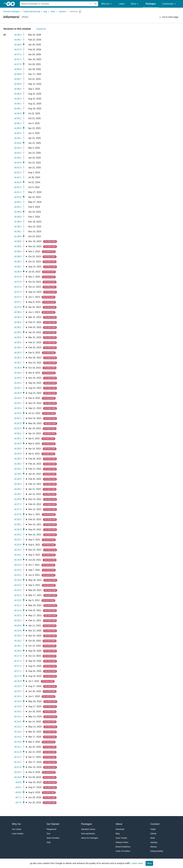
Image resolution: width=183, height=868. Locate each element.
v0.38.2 (18, 262)
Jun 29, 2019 (42, 798)
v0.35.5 (18, 342)
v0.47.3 (18, 50)
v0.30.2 (18, 433)
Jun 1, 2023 (42, 297)
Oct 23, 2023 (42, 257)
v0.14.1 (18, 717)
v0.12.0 (18, 752)
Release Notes (122, 842)
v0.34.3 (18, 378)
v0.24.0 (18, 560)
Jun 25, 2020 (42, 691)
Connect (155, 824)
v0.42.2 (18, 172)
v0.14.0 (18, 722)
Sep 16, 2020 (43, 661)
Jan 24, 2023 (42, 333)
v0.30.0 (18, 444)
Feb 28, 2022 (43, 459)
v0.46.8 (18, 74)
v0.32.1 (18, 418)
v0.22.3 (18, 585)
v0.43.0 (18, 163)
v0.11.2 (18, 757)
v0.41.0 (18, 197)
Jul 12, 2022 (42, 413)
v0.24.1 (18, 555)
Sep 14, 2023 (43, 267)
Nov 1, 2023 (42, 252)
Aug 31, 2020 (43, 666)
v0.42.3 (18, 168)
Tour (48, 834)
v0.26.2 (18, 519)
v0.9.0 (18, 782)
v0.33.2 (18, 403)
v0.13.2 (18, 732)
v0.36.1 (18, 327)
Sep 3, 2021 (42, 540)
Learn (122, 4)
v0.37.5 (18, 282)
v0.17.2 (18, 666)
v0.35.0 (18, 368)
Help (49, 842)
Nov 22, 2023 (43, 247)
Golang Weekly (157, 851)
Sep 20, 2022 (43, 383)
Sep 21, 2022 (43, 408)
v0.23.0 (18, 580)
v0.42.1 (18, 177)
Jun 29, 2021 (42, 560)
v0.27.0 (18, 514)
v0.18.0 (18, 651)
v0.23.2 (18, 570)
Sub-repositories (88, 834)
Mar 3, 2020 (42, 742)
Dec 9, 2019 (42, 772)
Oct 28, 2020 (42, 641)
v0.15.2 (18, 691)
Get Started (53, 824)
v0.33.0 (18, 413)
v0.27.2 (18, 504)
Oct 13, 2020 (42, 646)
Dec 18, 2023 (43, 242)
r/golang (154, 842)
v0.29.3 (18, 459)
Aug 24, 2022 (43, 388)
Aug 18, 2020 (43, 676)
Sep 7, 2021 (42, 570)
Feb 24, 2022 (43, 504)
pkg (45, 11)
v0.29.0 (18, 474)
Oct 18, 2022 (42, 368)
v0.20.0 (18, 626)
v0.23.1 (18, 575)
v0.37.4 (18, 287)
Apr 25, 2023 (42, 307)
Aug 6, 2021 (42, 545)
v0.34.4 (18, 373)
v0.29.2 (18, 464)
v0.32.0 (18, 423)
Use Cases (17, 829)
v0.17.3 (18, 661)
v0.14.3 (18, 706)
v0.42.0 (18, 182)
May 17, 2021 (43, 595)
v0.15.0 (18, 701)
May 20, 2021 (43, 590)
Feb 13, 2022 (43, 469)
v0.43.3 (18, 148)
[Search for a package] (57, 4)
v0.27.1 (18, 509)
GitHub (153, 834)
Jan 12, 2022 (42, 494)
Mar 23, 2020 (43, 732)
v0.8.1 (18, 787)
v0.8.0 (18, 792)
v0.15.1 (18, 696)
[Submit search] (96, 4)
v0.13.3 (18, 727)
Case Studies (18, 834)
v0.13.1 (18, 737)
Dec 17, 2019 (43, 762)
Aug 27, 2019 (43, 788)
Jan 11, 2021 (42, 626)
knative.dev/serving (32, 11)
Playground (51, 829)
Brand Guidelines (123, 847)
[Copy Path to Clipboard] (80, 11)
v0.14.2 (18, 711)
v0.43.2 (18, 153)
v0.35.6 (18, 337)
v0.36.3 (18, 317)
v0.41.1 (18, 192)
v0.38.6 (18, 241)
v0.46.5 (18, 89)
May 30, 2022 (43, 424)
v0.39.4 (18, 217)
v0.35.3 (18, 353)
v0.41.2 (18, 187)
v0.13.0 (18, 742)
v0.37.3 (18, 292)
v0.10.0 (18, 777)
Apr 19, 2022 (42, 429)
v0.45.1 (18, 123)
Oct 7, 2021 (42, 565)
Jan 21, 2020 (42, 752)
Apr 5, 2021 (42, 600)
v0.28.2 (18, 489)
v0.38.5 (18, 246)
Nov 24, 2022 (43, 363)
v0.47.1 (18, 59)
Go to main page (169, 17)
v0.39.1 (18, 232)
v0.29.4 (18, 454)
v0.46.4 (18, 94)
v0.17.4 (18, 656)
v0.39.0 (18, 236)
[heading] (12, 4)
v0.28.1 (18, 494)
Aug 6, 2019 (42, 793)
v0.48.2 (18, 35)
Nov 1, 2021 (42, 515)
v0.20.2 (18, 615)
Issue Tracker (121, 838)
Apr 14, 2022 (42, 434)
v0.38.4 (18, 251)
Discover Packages (11, 11)
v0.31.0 (18, 428)
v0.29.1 (18, 469)
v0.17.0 (18, 676)
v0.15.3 (18, 686)
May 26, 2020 (43, 702)
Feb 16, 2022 (43, 464)
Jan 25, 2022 (42, 474)
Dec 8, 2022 (42, 353)
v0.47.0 (18, 64)
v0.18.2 (18, 641)
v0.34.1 (18, 388)
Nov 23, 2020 (43, 636)
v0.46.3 (18, 99)
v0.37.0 (18, 307)
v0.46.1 (18, 109)
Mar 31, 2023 (43, 317)
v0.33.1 (18, 408)
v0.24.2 (18, 550)
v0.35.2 (18, 358)
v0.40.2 (18, 202)
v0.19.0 (18, 631)
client (53, 11)
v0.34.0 (18, 393)
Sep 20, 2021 (43, 530)
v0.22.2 (18, 590)
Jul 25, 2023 (42, 272)
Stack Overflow (53, 838)
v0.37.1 (18, 302)
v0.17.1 (18, 671)
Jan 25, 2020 (42, 747)
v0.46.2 (18, 104)
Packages (151, 4)
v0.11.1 (18, 762)
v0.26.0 (18, 530)
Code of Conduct (123, 851)
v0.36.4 (18, 312)
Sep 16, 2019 (43, 782)
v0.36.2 (18, 322)
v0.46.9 (18, 69)
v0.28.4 (18, 479)
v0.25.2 (18, 535)
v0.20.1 (18, 620)
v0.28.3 (18, 484)
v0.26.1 (18, 524)
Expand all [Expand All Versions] (41, 29)
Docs (135, 4)
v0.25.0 (18, 545)
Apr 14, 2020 (42, 722)
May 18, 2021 (43, 580)
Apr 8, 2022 (42, 439)
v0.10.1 (18, 772)
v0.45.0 (18, 128)
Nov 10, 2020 (43, 631)
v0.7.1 (18, 797)
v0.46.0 (18, 113)
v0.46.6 (18, 84)
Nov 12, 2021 (43, 509)
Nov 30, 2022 (43, 358)
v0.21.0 (18, 610)
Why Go (107, 4)
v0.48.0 (18, 45)
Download (120, 829)
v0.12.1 (18, 747)
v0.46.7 (18, 79)
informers (74, 11)
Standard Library (88, 829)
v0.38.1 (18, 267)
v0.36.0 (18, 332)
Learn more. (137, 863)
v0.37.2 (18, 297)
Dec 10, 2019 (43, 767)
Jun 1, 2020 (42, 697)
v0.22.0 (18, 600)
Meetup (154, 847)
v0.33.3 (18, 398)
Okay (149, 863)
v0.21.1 (18, 605)
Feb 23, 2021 (43, 611)
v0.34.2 (18, 383)
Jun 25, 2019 (42, 803)
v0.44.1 (18, 138)
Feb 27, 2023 (43, 322)
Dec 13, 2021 (43, 499)
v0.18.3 (18, 636)
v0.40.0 (18, 212)
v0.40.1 (18, 207)
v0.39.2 (18, 227)
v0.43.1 (18, 158)
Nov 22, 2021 (43, 525)
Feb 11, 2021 (43, 621)
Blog (118, 834)
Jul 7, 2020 (41, 681)
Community (169, 4)
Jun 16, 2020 (42, 712)
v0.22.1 (18, 595)
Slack (153, 838)
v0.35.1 (18, 363)
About (119, 824)
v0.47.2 (18, 54)
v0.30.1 (18, 439)
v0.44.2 (18, 133)
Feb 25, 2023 (43, 327)
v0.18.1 (18, 646)
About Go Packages (90, 838)
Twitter (153, 829)
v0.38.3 (18, 257)
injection (62, 11)
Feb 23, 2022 (43, 520)
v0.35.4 (18, 348)
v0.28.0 (18, 499)
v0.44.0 (18, 143)
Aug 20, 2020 (43, 671)
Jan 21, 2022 (42, 489)
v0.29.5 (18, 449)
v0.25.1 (18, 540)
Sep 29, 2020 (43, 651)
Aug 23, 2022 (43, 393)
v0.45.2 (18, 118)
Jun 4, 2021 (42, 575)
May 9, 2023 (42, 302)
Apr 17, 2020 (42, 757)
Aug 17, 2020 (43, 686)
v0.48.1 (18, 40)
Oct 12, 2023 (42, 262)
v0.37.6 (18, 277)
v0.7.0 (18, 802)
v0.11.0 (18, 767)
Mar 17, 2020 (43, 737)
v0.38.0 (18, 272)
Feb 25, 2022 (43, 479)
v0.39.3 (18, 222)
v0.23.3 (18, 565)
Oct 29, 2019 (42, 777)
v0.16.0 (18, 681)
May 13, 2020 (43, 717)
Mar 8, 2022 (42, 444)
